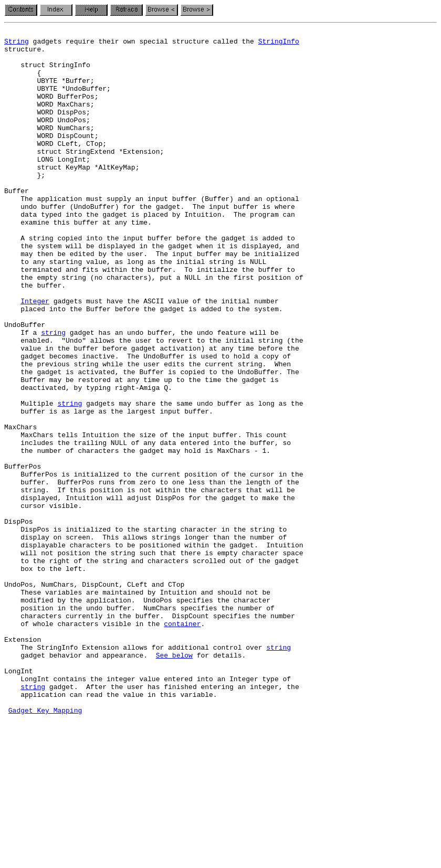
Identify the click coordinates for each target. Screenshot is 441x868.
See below (174, 781)
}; (25, 205)
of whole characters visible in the (84, 743)
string (53, 394)
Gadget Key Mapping (45, 847)
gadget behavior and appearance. (80, 781)
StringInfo (279, 44)
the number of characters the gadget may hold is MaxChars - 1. (137, 535)
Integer (35, 356)
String (17, 44)
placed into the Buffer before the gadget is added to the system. (143, 365)
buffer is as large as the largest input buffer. (109, 488)
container (182, 743)
